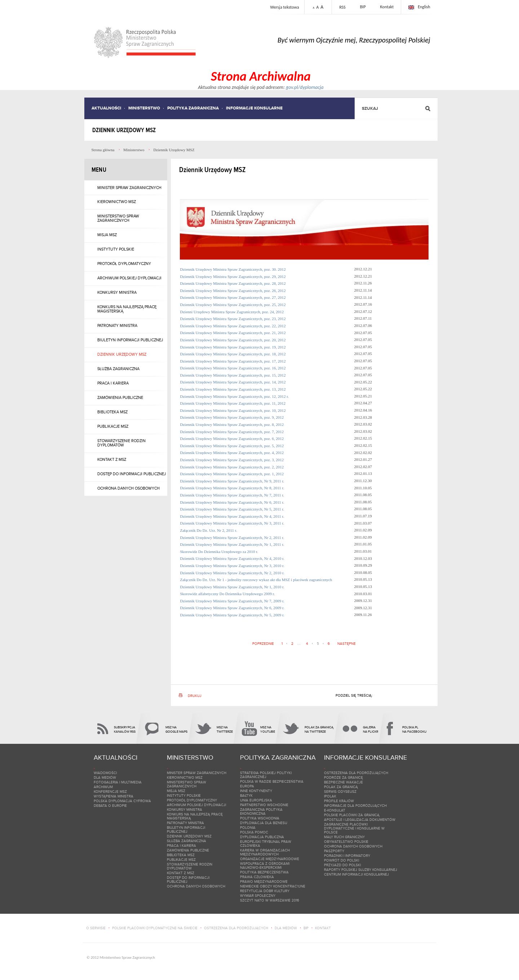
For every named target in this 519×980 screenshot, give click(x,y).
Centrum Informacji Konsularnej (356, 874)
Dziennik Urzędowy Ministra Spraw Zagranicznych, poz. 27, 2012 (234, 297)
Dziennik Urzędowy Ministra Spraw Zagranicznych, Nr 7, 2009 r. (233, 601)
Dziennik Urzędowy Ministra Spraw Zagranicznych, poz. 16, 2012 (234, 368)
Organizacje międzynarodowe (270, 859)
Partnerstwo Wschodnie (264, 805)
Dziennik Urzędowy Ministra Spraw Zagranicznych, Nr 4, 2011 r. (233, 516)
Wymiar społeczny (258, 896)
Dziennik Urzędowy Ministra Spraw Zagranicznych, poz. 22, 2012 (234, 326)
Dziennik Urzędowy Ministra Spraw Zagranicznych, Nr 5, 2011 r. (233, 509)
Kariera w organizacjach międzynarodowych (265, 852)
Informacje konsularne (254, 108)
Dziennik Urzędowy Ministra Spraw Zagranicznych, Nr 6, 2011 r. (233, 502)
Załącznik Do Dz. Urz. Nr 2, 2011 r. (209, 530)
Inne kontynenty (256, 791)
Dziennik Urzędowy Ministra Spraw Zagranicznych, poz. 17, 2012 (234, 361)
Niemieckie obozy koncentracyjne (273, 886)
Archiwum (103, 787)
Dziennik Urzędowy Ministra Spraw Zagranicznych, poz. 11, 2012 (234, 403)
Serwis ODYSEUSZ (340, 792)
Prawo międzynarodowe (264, 882)
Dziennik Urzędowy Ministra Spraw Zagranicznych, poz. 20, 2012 (234, 340)
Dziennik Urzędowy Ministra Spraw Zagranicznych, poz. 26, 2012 (234, 291)
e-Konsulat (335, 810)
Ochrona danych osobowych (128, 488)
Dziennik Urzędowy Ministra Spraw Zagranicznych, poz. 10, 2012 (234, 410)
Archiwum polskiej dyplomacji (129, 278)
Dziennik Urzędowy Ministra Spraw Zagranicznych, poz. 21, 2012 (234, 333)
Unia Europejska (256, 800)
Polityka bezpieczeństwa (264, 872)
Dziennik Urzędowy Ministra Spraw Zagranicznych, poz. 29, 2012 (233, 277)
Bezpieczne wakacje (343, 782)
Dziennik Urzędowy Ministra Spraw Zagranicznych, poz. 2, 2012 (233, 467)
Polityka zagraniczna (193, 108)
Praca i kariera (113, 383)
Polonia (248, 828)
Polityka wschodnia (260, 818)
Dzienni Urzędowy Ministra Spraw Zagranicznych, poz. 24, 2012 (233, 312)
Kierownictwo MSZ (117, 202)
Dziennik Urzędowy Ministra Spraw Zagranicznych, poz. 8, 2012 (233, 424)
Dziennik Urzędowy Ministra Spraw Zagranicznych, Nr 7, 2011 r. (233, 495)
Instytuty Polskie (116, 249)
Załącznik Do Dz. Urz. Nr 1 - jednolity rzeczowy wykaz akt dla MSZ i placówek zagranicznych (257, 580)
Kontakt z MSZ (112, 459)
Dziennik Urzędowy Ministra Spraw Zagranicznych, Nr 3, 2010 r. (233, 566)
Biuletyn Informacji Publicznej (130, 340)
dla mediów (286, 928)
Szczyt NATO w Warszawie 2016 (270, 900)
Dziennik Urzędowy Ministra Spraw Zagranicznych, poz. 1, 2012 (233, 474)
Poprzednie (263, 644)
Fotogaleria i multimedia (118, 782)
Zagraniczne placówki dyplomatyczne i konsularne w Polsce (354, 828)
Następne (347, 644)
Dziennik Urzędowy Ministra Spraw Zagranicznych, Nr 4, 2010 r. (233, 558)
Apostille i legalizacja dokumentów (360, 820)
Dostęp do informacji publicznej (132, 474)
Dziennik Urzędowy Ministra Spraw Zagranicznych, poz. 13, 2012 (234, 389)
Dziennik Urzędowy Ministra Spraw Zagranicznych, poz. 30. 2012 (233, 269)
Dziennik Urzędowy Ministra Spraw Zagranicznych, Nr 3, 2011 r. (233, 523)
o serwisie (96, 928)
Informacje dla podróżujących (355, 806)
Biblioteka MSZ (112, 412)
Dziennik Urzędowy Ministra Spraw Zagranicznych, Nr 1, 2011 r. (233, 544)
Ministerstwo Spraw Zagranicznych (118, 218)
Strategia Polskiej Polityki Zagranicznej (266, 775)
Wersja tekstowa (284, 7)
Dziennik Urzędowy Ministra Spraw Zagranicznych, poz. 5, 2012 (233, 446)
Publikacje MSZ (113, 426)
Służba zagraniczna (118, 369)
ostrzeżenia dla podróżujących (236, 928)
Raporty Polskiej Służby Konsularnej (361, 870)
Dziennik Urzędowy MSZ (122, 354)
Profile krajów (339, 801)
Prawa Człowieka (257, 877)
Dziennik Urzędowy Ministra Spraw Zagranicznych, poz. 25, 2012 (234, 305)
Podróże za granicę (343, 777)
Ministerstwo (144, 108)
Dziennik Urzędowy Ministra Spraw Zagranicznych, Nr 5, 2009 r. (233, 615)
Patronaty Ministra (117, 325)
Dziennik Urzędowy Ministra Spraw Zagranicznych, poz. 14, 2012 (234, 382)
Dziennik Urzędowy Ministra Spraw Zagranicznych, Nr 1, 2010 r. (233, 587)
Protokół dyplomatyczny (124, 264)
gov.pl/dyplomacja (305, 87)
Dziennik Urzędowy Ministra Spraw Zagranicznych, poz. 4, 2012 (233, 453)
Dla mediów (105, 777)
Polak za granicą (341, 787)
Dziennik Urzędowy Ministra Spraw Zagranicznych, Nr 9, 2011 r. (233, 481)
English (424, 7)
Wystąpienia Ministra (114, 796)
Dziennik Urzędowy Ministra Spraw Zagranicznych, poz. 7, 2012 (233, 432)
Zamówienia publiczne (120, 397)
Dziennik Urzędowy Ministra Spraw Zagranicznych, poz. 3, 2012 (233, 460)
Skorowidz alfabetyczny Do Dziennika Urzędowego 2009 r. (228, 594)
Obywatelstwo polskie (346, 842)
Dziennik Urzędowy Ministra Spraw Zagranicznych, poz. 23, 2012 (234, 319)
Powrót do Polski (341, 860)
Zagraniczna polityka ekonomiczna (261, 812)
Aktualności (106, 108)
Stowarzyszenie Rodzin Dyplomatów (121, 443)
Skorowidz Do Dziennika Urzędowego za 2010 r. (220, 552)
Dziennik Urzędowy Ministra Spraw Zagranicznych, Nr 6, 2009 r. (233, 608)
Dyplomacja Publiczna (262, 837)
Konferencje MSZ (110, 792)
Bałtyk (246, 795)
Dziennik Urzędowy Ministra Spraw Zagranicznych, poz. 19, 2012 (234, 347)
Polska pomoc (254, 832)
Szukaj (370, 109)
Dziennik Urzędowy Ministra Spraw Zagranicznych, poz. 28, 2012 (234, 283)
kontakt (323, 928)
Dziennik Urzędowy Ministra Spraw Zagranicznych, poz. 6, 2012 (233, 439)
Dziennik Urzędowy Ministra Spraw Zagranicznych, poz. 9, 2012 (233, 417)
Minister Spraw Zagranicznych (129, 188)
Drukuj (195, 696)
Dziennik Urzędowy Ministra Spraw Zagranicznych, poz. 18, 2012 (234, 354)
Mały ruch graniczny (344, 837)
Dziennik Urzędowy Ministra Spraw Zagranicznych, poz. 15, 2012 (234, 375)
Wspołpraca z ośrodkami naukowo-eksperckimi (265, 866)
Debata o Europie (110, 806)
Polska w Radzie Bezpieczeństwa (272, 781)
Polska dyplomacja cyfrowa (122, 801)
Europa (247, 786)
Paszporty (334, 851)
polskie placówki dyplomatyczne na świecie (155, 928)
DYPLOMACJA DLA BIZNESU (264, 823)
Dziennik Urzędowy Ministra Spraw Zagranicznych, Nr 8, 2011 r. (233, 488)
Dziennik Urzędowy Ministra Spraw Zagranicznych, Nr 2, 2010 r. (233, 573)
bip (306, 928)
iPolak (330, 796)
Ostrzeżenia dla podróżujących (356, 773)
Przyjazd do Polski (342, 865)
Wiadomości (105, 773)
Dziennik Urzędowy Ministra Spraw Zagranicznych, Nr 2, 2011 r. (233, 538)
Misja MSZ (107, 235)
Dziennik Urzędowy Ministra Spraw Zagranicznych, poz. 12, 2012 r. (235, 396)
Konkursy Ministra (117, 292)
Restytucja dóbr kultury (265, 891)
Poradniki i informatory (347, 856)
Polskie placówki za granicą (352, 815)
